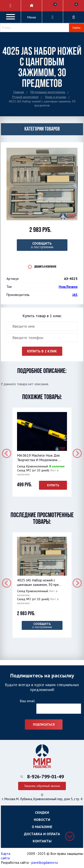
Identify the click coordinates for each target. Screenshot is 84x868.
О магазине (42, 827)
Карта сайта (6, 856)
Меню (32, 17)
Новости (42, 820)
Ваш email (27, 701)
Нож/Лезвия (68, 287)
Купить (53, 485)
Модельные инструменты (48, 92)
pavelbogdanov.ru (45, 862)
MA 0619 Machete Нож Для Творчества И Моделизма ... (39, 458)
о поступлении (42, 245)
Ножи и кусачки (56, 97)
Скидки (42, 812)
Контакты (42, 841)
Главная (19, 92)
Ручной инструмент (25, 97)
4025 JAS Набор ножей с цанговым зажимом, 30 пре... (39, 582)
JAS (75, 295)
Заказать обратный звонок (42, 786)
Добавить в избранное (45, 267)
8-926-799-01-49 (45, 776)
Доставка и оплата (42, 834)
